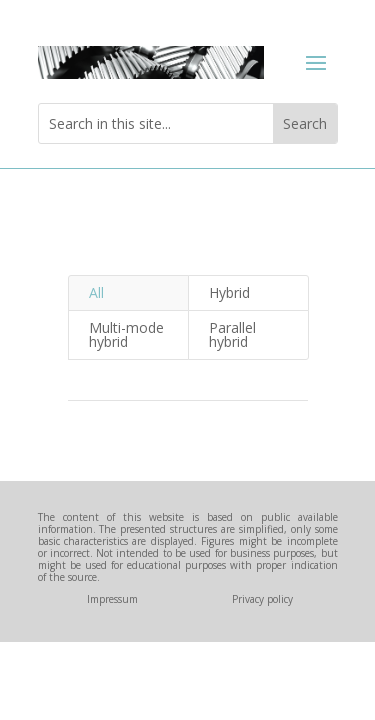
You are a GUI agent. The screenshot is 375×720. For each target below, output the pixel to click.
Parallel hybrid (232, 334)
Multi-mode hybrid (126, 334)
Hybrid (229, 292)
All (96, 292)
